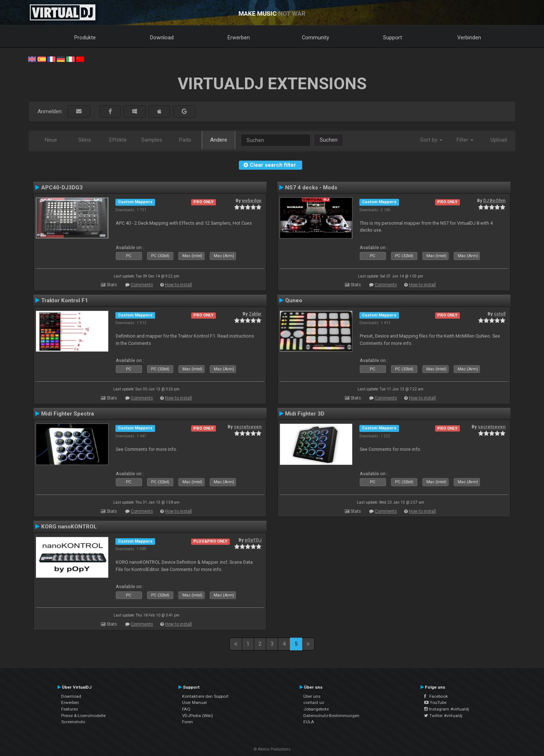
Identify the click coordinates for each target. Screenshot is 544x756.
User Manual (194, 702)
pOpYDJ (253, 540)
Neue (51, 140)
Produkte (85, 38)
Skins (85, 140)
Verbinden (469, 38)
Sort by (431, 140)
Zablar (255, 314)
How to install (178, 285)
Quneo (294, 300)
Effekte (118, 140)
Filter (465, 140)
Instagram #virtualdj (447, 709)
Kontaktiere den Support (205, 696)
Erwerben (239, 38)
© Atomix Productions (272, 749)
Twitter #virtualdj (443, 716)
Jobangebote (316, 709)
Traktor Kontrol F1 (65, 300)
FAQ (186, 709)
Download (162, 38)
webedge (252, 201)
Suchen (329, 140)
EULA (309, 722)
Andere (219, 140)
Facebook (436, 696)
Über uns (312, 696)
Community (316, 38)
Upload (499, 140)
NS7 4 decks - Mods (311, 188)
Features (70, 709)
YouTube (435, 702)
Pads (185, 140)
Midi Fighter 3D (305, 414)
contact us (314, 702)
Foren (188, 722)
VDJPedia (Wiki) (198, 716)
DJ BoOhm (494, 201)
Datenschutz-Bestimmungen (331, 716)
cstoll (500, 314)
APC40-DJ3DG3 (62, 188)
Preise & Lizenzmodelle (83, 716)
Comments (142, 285)
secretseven (248, 427)
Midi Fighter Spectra (68, 414)
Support (393, 38)
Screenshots (73, 722)
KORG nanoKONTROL (69, 527)
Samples (152, 140)
